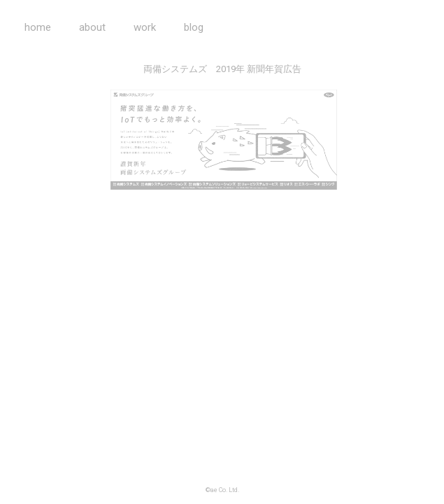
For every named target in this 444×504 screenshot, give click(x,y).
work (145, 27)
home (38, 27)
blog (194, 27)
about (92, 27)
